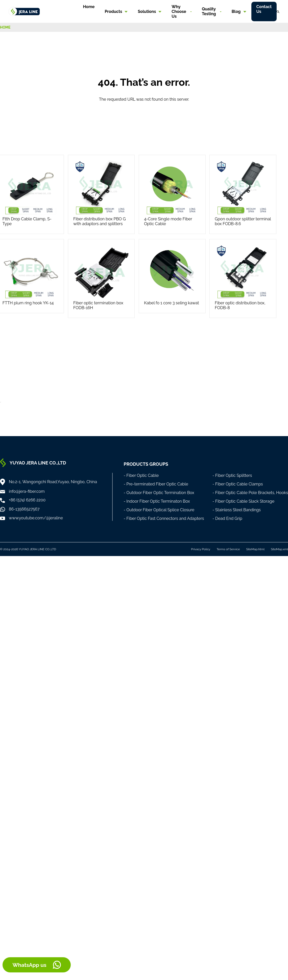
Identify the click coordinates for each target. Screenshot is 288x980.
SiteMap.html (255, 549)
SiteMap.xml (279, 549)
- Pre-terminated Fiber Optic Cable (156, 484)
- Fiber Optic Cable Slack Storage (243, 501)
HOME (5, 27)
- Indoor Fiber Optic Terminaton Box (157, 501)
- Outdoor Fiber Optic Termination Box (159, 493)
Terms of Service (228, 549)
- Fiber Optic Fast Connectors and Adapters (164, 518)
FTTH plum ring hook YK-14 (28, 303)
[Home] (24, 11)
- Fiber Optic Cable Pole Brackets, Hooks (250, 493)
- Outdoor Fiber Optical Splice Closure (159, 510)
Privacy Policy (201, 549)
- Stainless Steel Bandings (237, 510)
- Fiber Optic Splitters (232, 475)
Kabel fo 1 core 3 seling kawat (171, 303)
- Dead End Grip (227, 518)
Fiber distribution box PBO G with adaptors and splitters (100, 221)
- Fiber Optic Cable (141, 475)
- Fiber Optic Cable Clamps (238, 484)
